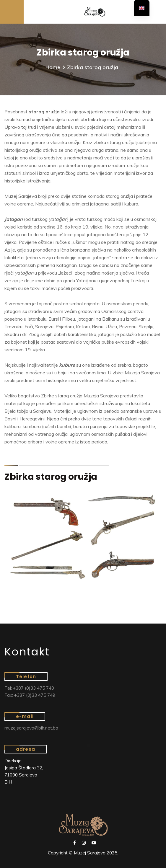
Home (53, 67)
